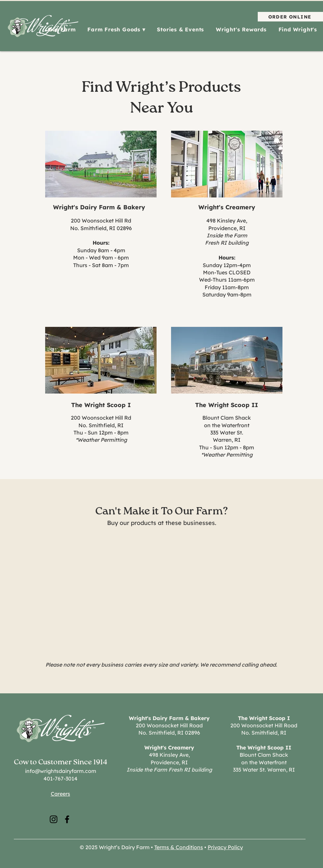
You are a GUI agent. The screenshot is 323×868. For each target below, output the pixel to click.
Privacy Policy (225, 847)
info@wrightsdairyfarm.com (61, 771)
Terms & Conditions (179, 847)
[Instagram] (54, 819)
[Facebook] (67, 819)
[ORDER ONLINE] (290, 17)
